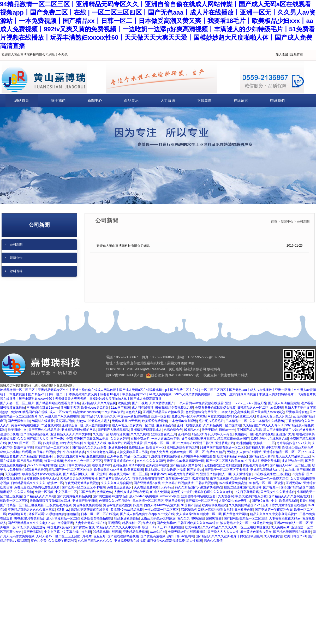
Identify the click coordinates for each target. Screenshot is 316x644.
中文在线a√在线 (113, 412)
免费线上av (137, 448)
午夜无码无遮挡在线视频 (82, 483)
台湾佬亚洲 (65, 523)
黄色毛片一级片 (182, 492)
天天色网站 (13, 474)
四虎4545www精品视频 (127, 510)
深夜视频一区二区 (178, 479)
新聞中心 (95, 100)
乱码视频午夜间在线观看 (198, 456)
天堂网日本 (104, 474)
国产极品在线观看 (30, 461)
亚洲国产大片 (285, 434)
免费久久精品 (216, 452)
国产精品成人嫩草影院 (186, 465)
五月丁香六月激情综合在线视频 (284, 505)
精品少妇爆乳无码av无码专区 (213, 434)
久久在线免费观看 (146, 487)
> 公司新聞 (14, 245)
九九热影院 (226, 496)
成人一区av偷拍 (60, 412)
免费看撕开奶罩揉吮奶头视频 (215, 408)
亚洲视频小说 (118, 448)
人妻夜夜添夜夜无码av (285, 518)
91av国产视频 (120, 408)
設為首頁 (297, 55)
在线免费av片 (140, 439)
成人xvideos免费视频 (144, 496)
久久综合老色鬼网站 (101, 452)
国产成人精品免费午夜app (138, 514)
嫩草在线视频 (219, 479)
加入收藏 (282, 55)
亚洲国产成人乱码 (249, 430)
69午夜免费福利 (71, 443)
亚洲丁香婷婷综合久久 (120, 461)
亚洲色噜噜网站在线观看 (199, 496)
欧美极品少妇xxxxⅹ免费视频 (42, 474)
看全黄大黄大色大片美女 (274, 416)
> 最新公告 (14, 258)
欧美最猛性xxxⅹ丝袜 (108, 470)
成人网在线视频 (142, 408)
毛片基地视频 (264, 434)
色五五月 (99, 536)
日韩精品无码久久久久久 (28, 483)
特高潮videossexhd (87, 412)
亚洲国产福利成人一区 (216, 474)
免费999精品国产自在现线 (29, 412)
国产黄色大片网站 (236, 514)
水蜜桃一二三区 (264, 443)
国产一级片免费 (61, 439)
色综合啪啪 (238, 479)
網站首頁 (22, 100)
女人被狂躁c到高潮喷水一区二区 (199, 514)
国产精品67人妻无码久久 (98, 416)
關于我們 (58, 100)
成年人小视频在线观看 (16, 452)
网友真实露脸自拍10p (223, 416)
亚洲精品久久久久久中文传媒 (71, 434)
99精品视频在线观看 (107, 532)
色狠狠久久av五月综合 (115, 501)
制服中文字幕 (23, 448)
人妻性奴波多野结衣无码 (131, 492)
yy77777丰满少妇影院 (42, 465)
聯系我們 (277, 100)
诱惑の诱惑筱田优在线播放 (90, 510)
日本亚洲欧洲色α (250, 536)
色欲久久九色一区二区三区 (83, 461)
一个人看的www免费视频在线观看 (200, 403)
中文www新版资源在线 (133, 416)
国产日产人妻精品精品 (113, 430)
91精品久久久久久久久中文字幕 (118, 527)
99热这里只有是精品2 (29, 518)
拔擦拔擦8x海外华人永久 (41, 479)
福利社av (63, 510)
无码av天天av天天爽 (126, 421)
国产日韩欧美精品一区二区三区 (246, 518)
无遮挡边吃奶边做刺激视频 (222, 465)
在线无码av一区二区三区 (131, 474)
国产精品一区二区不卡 (201, 501)
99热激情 (198, 518)
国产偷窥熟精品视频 (34, 434)
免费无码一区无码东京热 (189, 416)
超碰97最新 (214, 518)
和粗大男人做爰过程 (31, 527)
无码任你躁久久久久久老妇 (213, 492)
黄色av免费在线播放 (117, 505)
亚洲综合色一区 (73, 425)
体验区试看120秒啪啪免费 (47, 514)
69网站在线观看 (43, 421)
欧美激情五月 (17, 514)
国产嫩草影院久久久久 (115, 479)
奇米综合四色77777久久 (293, 443)
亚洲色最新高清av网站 (129, 465)
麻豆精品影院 (166, 425)
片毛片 (87, 536)
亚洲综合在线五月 (164, 434)
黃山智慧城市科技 (234, 375)
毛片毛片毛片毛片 (211, 421)
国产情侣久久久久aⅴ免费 (89, 448)
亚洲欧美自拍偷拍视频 (97, 518)
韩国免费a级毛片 (59, 527)
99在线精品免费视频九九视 (174, 408)
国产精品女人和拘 (261, 456)
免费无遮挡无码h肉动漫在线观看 (37, 487)
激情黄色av (105, 492)
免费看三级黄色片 (120, 487)
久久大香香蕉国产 (162, 403)
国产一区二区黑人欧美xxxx (225, 461)
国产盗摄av (195, 470)
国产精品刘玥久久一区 (79, 474)
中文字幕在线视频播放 (178, 483)
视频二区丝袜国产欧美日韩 (243, 487)
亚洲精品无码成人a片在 (267, 470)
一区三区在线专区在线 (253, 527)
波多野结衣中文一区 (234, 523)
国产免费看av (166, 523)
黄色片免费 (39, 541)
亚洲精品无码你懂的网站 (79, 430)
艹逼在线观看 (51, 425)
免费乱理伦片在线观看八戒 (269, 439)
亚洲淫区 (114, 523)
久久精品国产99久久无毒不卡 (263, 425)
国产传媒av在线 (84, 527)
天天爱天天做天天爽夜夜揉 (79, 479)
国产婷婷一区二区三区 (160, 443)
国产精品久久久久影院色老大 (289, 496)
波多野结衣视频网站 (165, 456)
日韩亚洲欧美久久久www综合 (198, 523)
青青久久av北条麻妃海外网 (186, 461)
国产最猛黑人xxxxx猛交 (268, 412)
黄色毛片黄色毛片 (255, 465)
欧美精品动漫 (289, 501)
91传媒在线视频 (44, 452)
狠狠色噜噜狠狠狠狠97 (148, 479)
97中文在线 (166, 514)
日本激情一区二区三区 (148, 501)
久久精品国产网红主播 (36, 456)
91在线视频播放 (265, 474)
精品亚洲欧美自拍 (127, 518)
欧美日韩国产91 (295, 536)
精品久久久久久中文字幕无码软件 (274, 514)
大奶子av (167, 487)
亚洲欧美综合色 (297, 412)
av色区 (242, 456)
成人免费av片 (280, 527)
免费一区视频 (44, 492)
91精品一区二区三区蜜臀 (267, 483)
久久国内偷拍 (23, 492)
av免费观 (277, 408)
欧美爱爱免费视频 (154, 421)
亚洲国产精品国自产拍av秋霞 (163, 412)
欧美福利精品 (226, 456)
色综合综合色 (173, 430)
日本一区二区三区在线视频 (100, 514)
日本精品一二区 (236, 421)
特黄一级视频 (53, 461)
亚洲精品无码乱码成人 (146, 430)
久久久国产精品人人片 (33, 439)
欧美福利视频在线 (214, 505)
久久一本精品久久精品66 (267, 421)
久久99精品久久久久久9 (219, 527)
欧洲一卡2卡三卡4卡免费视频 (163, 527)
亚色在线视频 (96, 456)
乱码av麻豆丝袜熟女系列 (215, 510)
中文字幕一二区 (66, 492)
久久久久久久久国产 (151, 461)
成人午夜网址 (273, 536)
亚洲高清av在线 (157, 465)
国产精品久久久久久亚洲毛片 (216, 536)
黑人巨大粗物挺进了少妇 (281, 430)
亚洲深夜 (184, 434)
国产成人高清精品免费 (284, 403)
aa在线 (290, 470)
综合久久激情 (213, 541)
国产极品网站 (33, 532)
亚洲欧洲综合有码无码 (182, 448)
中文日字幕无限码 (246, 492)
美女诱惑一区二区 (142, 425)
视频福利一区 (244, 434)
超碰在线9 (307, 501)
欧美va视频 (193, 527)
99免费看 (298, 474)
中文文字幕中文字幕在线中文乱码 (68, 532)
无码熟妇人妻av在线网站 (244, 452)
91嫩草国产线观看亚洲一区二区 (222, 448)
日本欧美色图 (244, 510)
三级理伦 (284, 474)
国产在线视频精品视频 (123, 536)
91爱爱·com (158, 474)
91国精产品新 (191, 505)
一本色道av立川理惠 (183, 421)
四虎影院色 (51, 443)
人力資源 (168, 100)
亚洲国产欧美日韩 (85, 501)
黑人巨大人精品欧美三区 (293, 456)
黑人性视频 (194, 541)
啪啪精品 (73, 514)
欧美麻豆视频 (134, 470)
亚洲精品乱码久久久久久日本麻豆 (31, 510)
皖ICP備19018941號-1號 (125, 375)
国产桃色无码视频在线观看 (292, 532)
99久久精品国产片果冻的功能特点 (198, 487)
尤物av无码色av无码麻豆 (158, 518)
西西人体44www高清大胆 (162, 505)
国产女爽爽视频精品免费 (74, 496)
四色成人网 (133, 412)
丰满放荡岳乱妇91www (43, 408)
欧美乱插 (124, 403)
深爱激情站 (189, 510)
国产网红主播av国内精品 (110, 496)
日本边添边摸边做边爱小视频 (165, 470)
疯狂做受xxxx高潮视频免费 (166, 541)
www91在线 (158, 532)
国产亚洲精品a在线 (147, 483)
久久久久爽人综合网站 (117, 483)
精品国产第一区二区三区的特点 (70, 470)
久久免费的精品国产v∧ (245, 505)
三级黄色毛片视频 (59, 505)
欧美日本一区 (156, 448)
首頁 (274, 222)
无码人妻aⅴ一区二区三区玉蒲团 (58, 536)
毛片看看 (307, 403)
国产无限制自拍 (19, 421)
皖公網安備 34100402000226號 (172, 375)
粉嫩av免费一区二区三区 (187, 452)
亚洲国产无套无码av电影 (91, 439)
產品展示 (131, 100)
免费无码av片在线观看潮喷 (187, 532)
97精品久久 (192, 430)
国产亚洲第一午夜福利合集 (274, 510)
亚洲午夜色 (115, 456)
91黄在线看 (200, 479)
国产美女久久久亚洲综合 (278, 492)
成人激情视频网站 (98, 425)
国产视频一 (271, 487)
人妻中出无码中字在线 (91, 523)
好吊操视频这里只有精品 (199, 439)
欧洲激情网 (243, 443)
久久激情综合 (242, 474)
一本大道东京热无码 (165, 439)
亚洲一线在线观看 (189, 425)
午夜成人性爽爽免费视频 (263, 461)
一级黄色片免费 (261, 523)
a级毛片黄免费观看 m (183, 474)
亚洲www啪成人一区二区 (291, 523)
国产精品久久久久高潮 (39, 496)
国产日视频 (140, 403)
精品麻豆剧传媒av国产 (233, 439)
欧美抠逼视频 (120, 434)
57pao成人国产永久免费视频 (59, 416)
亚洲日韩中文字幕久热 (75, 465)
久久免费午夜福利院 (62, 541)
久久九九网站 (140, 434)
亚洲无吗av (294, 483)
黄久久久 (183, 518)
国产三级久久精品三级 (44, 430)
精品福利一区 (132, 523)
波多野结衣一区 (293, 461)
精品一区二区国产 (137, 456)
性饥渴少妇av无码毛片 (298, 448)
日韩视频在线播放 (13, 408)
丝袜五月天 (247, 416)
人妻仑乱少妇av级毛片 (234, 501)
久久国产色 (100, 434)
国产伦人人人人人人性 (223, 532)
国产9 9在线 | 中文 (265, 501)
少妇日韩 (173, 536)
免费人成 (149, 523)
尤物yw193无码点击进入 (93, 421)
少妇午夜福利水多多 (71, 452)
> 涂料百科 (14, 271)
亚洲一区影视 (160, 416)
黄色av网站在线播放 (25, 425)
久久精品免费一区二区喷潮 (222, 425)
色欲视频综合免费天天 (201, 412)
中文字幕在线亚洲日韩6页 (196, 443)
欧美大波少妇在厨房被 (251, 496)
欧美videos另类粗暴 (95, 408)
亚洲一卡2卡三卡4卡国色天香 (246, 403)
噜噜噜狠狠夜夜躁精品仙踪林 (50, 501)
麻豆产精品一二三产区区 (52, 448)
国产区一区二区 (30, 443)
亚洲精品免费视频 (135, 532)
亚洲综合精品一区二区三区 (282, 452)
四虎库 (138, 505)
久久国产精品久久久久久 (95, 541)
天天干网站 (210, 430)
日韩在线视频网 (206, 483)
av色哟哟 (188, 536)
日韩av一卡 (227, 430)
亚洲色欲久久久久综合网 (99, 403)
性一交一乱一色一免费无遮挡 (268, 479)
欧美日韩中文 (17, 430)
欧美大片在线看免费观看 (126, 443)
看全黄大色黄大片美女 (256, 532)
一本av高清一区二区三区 (162, 510)
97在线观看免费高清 (233, 483)
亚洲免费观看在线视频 (130, 541)
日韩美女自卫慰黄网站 (69, 456)
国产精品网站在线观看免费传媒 (58, 403)
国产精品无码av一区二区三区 (290, 465)
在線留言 (241, 100)
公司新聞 (303, 222)
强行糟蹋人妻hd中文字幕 (263, 448)
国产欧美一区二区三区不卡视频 (226, 470)
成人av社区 (120, 425)
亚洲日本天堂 (70, 408)
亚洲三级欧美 (175, 501)
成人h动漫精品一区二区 (63, 518)
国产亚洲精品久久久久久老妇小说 (32, 523)
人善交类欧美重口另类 (132, 452)
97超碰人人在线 (95, 443)
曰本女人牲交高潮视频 (234, 412)
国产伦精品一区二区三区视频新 (22, 505)
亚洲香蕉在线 (225, 443)
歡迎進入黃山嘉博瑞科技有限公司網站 (123, 246)
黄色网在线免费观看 (87, 505)
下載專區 (204, 100)
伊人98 (13, 443)
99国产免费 (87, 492)
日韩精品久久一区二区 (253, 408)
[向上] (305, 633)
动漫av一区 (55, 483)
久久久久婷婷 (120, 439)
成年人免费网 (159, 452)
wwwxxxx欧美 (170, 496)
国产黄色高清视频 (153, 536)
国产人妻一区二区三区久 (17, 403)
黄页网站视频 (65, 421)
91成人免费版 (160, 492)
